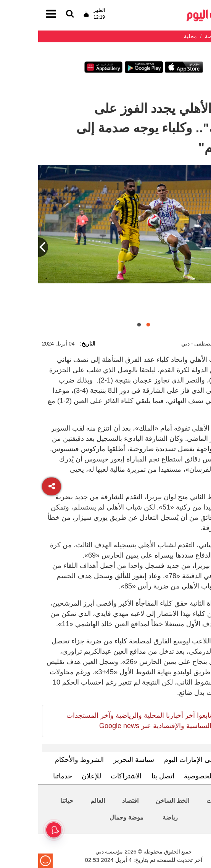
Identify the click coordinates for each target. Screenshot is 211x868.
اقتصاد (92, 801)
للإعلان (53, 776)
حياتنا (29, 801)
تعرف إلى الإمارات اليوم (160, 760)
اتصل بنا (125, 776)
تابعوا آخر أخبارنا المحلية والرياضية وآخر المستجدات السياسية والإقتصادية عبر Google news (101, 721)
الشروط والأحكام (41, 760)
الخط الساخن (134, 801)
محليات (178, 801)
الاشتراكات (88, 776)
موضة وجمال (88, 817)
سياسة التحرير (96, 760)
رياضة (132, 817)
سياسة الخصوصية (171, 776)
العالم (60, 801)
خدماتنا (24, 776)
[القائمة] (32, 14)
